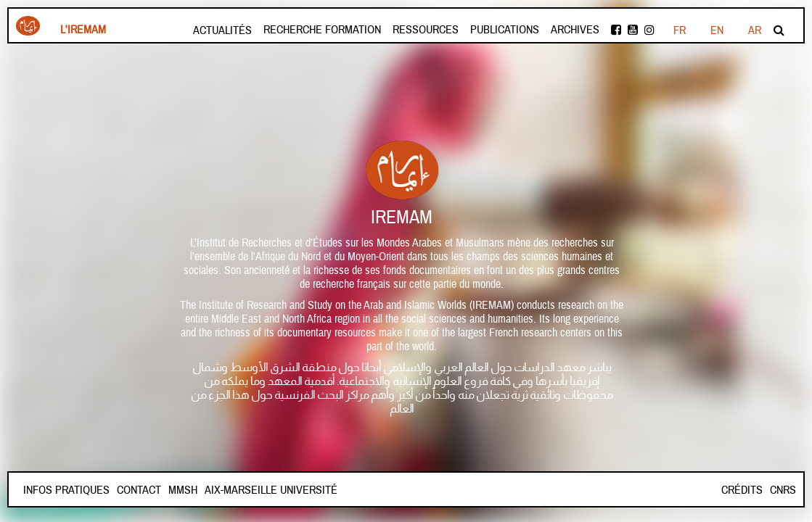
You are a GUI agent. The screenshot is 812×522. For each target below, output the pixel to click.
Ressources (426, 30)
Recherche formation (322, 30)
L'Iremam (83, 30)
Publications (505, 30)
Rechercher (779, 30)
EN (717, 30)
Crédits (742, 490)
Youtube (633, 30)
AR (755, 30)
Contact (139, 490)
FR (680, 30)
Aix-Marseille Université (271, 490)
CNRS (783, 490)
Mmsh (183, 490)
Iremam (28, 26)
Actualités (222, 30)
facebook (616, 30)
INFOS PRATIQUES (66, 490)
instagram (649, 30)
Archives (575, 30)
